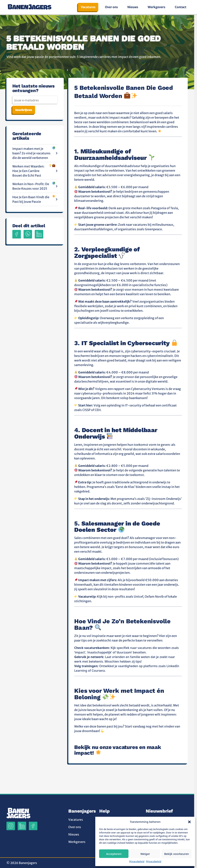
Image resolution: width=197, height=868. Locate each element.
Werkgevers (156, 7)
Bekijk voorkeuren (177, 854)
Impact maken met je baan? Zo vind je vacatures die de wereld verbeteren (35, 153)
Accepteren (114, 854)
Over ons (111, 7)
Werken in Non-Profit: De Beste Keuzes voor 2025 (35, 186)
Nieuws (133, 7)
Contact (181, 7)
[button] (189, 822)
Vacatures (88, 7)
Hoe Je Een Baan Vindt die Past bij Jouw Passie (35, 199)
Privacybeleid (137, 861)
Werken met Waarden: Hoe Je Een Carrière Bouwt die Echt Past (35, 171)
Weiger (145, 854)
